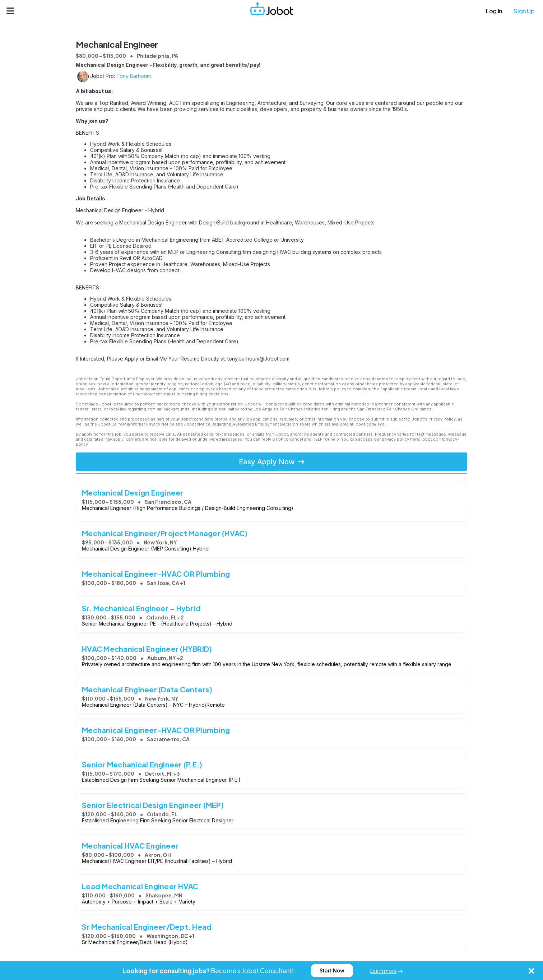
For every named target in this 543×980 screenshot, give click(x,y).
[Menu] (10, 11)
